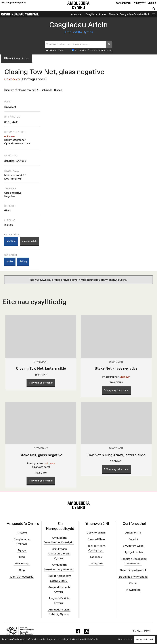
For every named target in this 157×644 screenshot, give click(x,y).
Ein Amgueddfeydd (14, 3)
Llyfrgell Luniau (133, 552)
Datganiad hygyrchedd (133, 577)
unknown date (30, 241)
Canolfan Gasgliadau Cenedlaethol (129, 14)
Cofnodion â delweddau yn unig (94, 51)
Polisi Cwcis (91, 639)
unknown (12, 79)
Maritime (11, 241)
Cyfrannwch (123, 3)
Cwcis (133, 583)
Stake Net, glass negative (116, 368)
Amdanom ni (133, 533)
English (152, 3)
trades (10, 261)
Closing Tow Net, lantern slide (41, 368)
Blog (22, 557)
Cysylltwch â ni (96, 533)
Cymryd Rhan (96, 539)
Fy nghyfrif (139, 3)
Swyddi (133, 539)
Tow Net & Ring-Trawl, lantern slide (116, 455)
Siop (22, 570)
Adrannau (77, 14)
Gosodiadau (125, 639)
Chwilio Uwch (55, 51)
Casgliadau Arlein (96, 14)
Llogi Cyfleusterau (22, 577)
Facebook (96, 557)
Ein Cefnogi (22, 563)
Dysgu (22, 550)
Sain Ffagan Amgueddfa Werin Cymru (59, 554)
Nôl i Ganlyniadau (17, 58)
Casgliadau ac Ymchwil (20, 14)
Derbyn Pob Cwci (144, 639)
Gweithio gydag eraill (133, 570)
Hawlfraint (133, 590)
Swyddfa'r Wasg (133, 546)
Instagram (96, 563)
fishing (23, 261)
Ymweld (22, 533)
